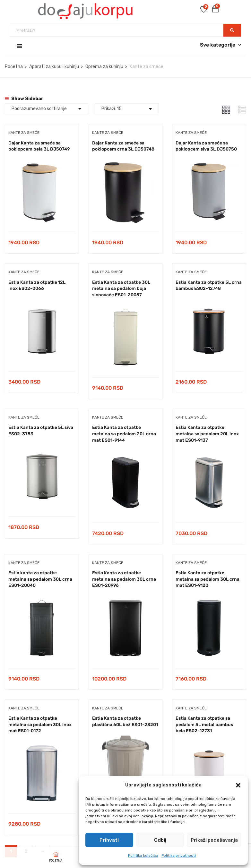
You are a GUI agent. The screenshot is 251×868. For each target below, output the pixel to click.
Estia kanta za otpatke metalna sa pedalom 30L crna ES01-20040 (40, 579)
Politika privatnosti (179, 855)
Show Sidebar (24, 99)
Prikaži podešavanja (214, 840)
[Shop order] (47, 109)
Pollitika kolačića (143, 855)
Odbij (160, 840)
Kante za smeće (24, 133)
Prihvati (109, 840)
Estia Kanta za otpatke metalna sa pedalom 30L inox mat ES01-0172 (40, 725)
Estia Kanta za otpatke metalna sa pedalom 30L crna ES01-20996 (124, 579)
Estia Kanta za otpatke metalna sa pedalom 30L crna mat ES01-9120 (208, 579)
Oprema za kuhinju (104, 67)
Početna (14, 67)
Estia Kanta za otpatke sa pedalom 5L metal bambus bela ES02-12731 (204, 725)
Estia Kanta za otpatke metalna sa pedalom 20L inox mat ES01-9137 (207, 434)
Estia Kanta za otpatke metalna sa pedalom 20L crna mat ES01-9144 (124, 434)
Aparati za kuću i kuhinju (54, 67)
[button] (238, 785)
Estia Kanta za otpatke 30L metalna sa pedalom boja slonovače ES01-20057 (121, 289)
